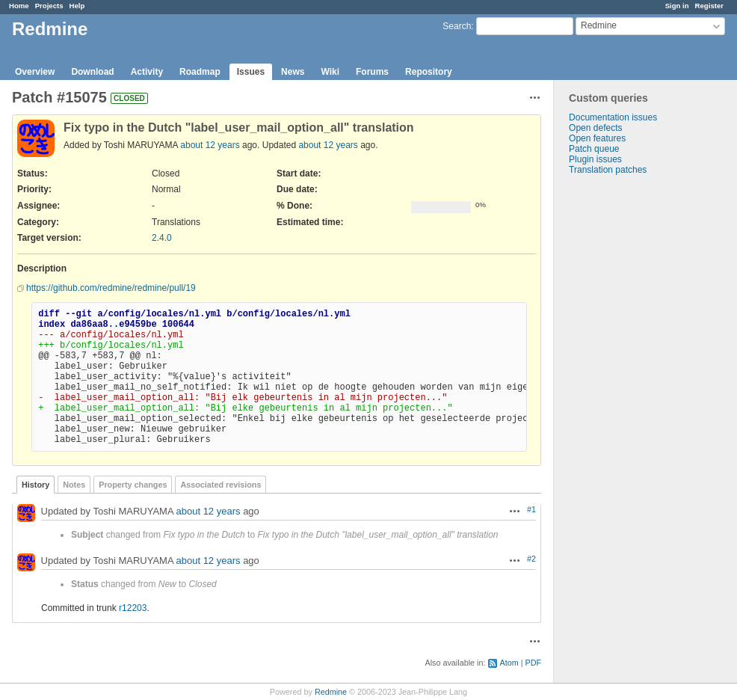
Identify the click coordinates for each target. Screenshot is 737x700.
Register (709, 6)
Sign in (677, 6)
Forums (372, 72)
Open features (597, 138)
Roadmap (200, 72)
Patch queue (594, 149)
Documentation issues (613, 117)
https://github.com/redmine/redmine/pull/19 (111, 288)
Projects (49, 6)
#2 (531, 559)
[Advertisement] (629, 410)
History (36, 485)
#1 (531, 509)
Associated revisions (221, 485)
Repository (429, 72)
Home (19, 6)
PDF (533, 663)
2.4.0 (162, 238)
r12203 (133, 608)
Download (92, 72)
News (293, 72)
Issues (251, 72)
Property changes (133, 485)
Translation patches (608, 170)
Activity (147, 72)
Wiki (330, 72)
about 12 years (210, 145)
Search (457, 26)
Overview (35, 72)
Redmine (331, 692)
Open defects (595, 128)
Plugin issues (595, 159)
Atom (509, 663)
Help (77, 6)
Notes (74, 485)
